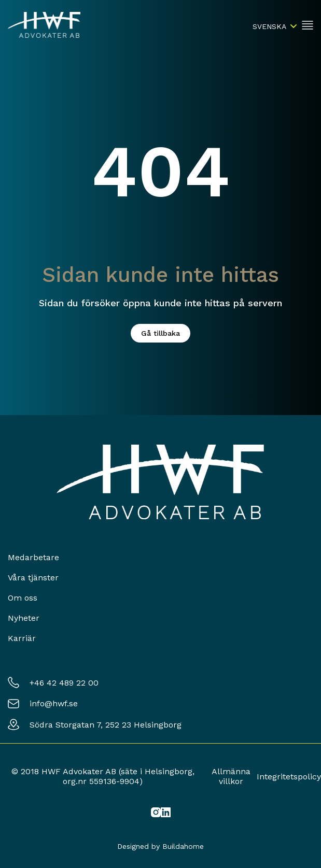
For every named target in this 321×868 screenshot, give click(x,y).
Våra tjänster (33, 578)
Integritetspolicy (289, 777)
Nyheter (24, 618)
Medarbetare (33, 557)
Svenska (269, 26)
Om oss (23, 598)
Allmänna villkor (231, 776)
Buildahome (183, 846)
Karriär (22, 638)
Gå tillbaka (160, 333)
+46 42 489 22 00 (64, 683)
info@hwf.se (54, 703)
